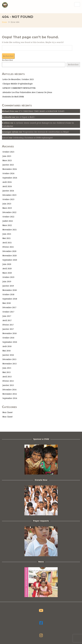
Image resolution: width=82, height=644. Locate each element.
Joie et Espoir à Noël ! (25, 117)
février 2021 (8, 247)
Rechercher (8, 60)
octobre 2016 (8, 338)
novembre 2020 (10, 256)
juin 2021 (7, 234)
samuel (5, 138)
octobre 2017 (8, 312)
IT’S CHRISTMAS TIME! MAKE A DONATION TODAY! (42, 111)
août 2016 (7, 346)
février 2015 (8, 381)
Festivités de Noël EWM (13, 97)
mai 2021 (7, 238)
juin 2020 (7, 264)
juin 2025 (7, 156)
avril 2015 (7, 377)
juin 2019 (7, 282)
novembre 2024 (10, 169)
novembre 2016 (10, 333)
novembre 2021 (10, 230)
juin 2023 (7, 204)
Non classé (8, 412)
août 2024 (7, 182)
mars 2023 (7, 208)
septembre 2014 (10, 398)
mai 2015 (7, 372)
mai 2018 (7, 303)
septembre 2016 (10, 342)
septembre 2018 (10, 299)
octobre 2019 (8, 277)
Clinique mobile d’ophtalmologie (18, 84)
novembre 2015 (10, 364)
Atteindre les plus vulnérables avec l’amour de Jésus (27, 92)
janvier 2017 (8, 329)
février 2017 (8, 325)
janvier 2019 (8, 286)
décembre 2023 (9, 195)
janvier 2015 (8, 385)
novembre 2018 (10, 290)
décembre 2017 (9, 307)
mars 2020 (7, 273)
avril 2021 (7, 243)
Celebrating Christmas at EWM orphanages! (33, 138)
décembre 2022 (9, 212)
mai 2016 (7, 351)
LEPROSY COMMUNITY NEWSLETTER (19, 88)
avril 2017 (7, 320)
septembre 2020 (10, 260)
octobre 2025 (8, 152)
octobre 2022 (8, 217)
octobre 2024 (8, 173)
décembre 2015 (9, 359)
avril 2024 (7, 186)
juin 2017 (7, 316)
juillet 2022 (8, 221)
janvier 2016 (8, 355)
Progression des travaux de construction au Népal (46, 132)
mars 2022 (7, 225)
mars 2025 (7, 160)
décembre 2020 (9, 251)
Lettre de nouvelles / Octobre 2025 (18, 79)
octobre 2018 (8, 294)
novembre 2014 (10, 394)
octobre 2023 (8, 199)
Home (5, 22)
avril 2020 (7, 269)
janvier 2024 (8, 191)
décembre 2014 (9, 390)
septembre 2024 (10, 178)
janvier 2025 (8, 165)
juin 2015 (7, 368)
